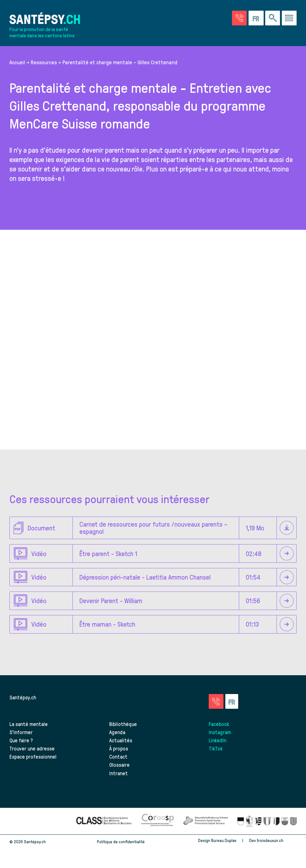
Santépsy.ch (23, 697)
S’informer (21, 732)
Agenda (117, 732)
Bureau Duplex (224, 840)
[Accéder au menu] (289, 18)
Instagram (220, 732)
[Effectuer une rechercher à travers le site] (273, 18)
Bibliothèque (123, 724)
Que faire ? (21, 740)
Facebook (219, 724)
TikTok (216, 748)
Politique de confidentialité (121, 842)
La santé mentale (29, 724)
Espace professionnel (33, 756)
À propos (119, 748)
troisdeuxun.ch (277, 840)
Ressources (44, 62)
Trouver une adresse (32, 748)
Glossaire (119, 765)
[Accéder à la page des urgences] (239, 18)
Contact (118, 756)
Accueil (17, 62)
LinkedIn (217, 740)
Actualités (121, 740)
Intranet (118, 773)
